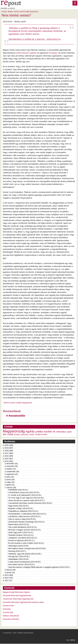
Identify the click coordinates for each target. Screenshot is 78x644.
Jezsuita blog (8, 612)
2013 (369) (9, 575)
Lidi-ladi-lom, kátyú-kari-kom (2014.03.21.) (25, 516)
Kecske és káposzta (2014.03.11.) (21, 541)
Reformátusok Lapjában (27, 53)
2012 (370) (9, 578)
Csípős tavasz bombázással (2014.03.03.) (24, 562)
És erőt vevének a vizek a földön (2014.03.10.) (26, 543)
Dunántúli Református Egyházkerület (17, 596)
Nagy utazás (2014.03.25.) (19, 506)
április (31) (10, 485)
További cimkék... (42, 434)
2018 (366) (9, 451)
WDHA (73, 640)
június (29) (11, 480)
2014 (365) (9, 461)
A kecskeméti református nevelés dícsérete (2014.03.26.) (30, 503)
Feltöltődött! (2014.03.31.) (18, 490)
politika (39, 432)
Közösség (7, 609)
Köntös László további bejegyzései (26, 12)
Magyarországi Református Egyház (16, 592)
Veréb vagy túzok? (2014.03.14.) (21, 533)
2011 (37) (8, 581)
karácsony (24, 434)
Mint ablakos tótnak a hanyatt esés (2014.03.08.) (27, 549)
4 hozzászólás (15, 416)
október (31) (11, 469)
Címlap (4, 12)
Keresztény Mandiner (11, 619)
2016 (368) (9, 456)
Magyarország (14, 431)
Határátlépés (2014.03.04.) (19, 559)
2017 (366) (9, 453)
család (10, 434)
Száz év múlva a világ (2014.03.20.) (22, 519)
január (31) (11, 573)
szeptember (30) (13, 472)
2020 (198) (9, 445)
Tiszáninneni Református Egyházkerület (18, 599)
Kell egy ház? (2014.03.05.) (19, 557)
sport (69, 432)
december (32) (12, 464)
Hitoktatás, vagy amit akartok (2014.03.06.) (25, 554)
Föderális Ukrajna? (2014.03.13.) (21, 535)
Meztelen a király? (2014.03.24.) (21, 508)
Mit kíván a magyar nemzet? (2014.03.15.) (25, 530)
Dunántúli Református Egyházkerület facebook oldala (23, 602)
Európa (17, 434)
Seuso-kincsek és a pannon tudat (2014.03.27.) (27, 500)
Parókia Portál (8, 606)
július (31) (10, 477)
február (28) (11, 570)
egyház (30, 431)
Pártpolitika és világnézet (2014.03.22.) (23, 511)
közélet (48, 432)
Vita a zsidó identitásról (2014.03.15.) (23, 527)
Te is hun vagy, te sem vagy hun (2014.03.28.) (26, 498)
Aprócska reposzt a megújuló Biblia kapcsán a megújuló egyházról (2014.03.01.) (39, 567)
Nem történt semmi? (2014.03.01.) (22, 565)
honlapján (53, 53)
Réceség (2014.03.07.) (17, 551)
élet (5, 434)
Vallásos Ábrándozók (11, 616)
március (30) (11, 488)
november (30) (12, 466)
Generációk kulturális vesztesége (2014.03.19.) (26, 522)
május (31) (11, 482)
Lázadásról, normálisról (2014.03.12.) (23, 538)
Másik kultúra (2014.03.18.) (19, 524)
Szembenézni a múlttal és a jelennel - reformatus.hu (34, 39)
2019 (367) (9, 448)
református (61, 432)
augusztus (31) (12, 474)
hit (54, 432)
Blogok (10, 12)
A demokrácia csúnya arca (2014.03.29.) (24, 492)
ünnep (32, 434)
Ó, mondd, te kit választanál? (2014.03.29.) (25, 495)
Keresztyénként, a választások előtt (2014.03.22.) (27, 514)
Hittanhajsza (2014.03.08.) (18, 546)
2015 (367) (9, 459)
